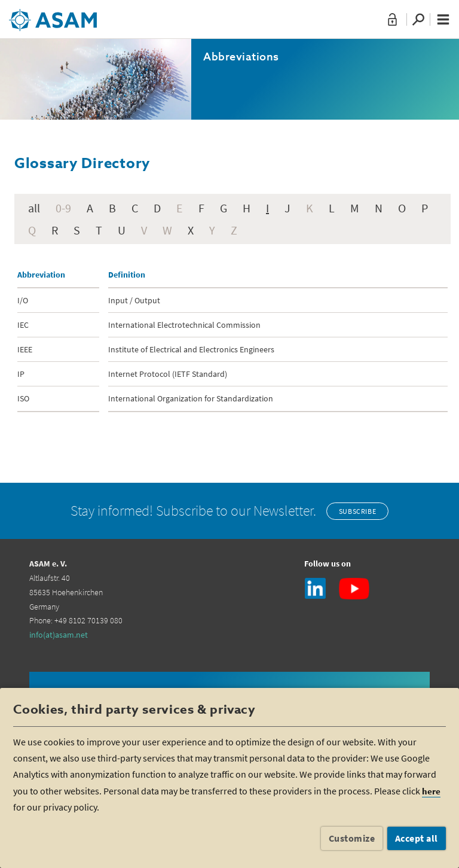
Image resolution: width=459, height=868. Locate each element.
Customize (352, 838)
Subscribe (357, 511)
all (34, 208)
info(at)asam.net (59, 635)
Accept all (417, 838)
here (431, 791)
